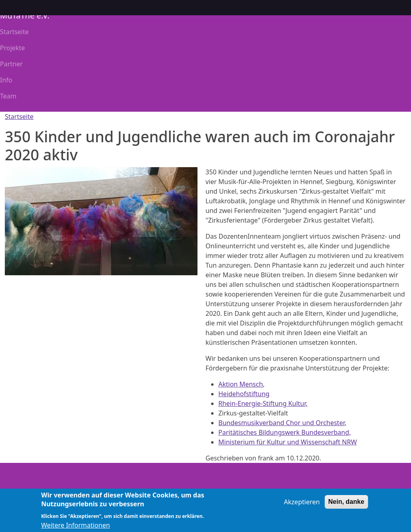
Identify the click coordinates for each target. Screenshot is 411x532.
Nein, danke (346, 506)
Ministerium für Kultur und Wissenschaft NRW (288, 442)
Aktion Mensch (241, 384)
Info (6, 80)
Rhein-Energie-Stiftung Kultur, (263, 403)
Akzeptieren (302, 506)
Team (8, 96)
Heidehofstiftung (244, 394)
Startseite (14, 32)
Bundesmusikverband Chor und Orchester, (282, 423)
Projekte (12, 48)
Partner (11, 64)
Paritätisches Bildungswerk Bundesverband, (285, 432)
